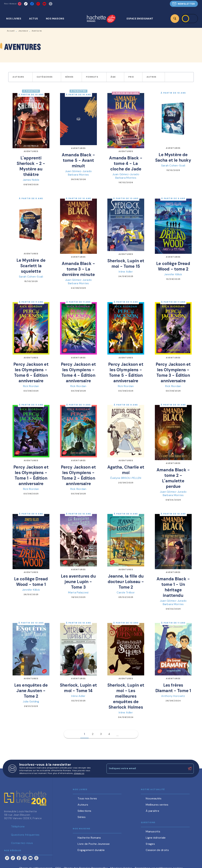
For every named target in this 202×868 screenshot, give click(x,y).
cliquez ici (79, 773)
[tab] (16, 19)
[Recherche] (175, 19)
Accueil (11, 31)
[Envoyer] (190, 769)
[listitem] (20, 4)
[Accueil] (101, 19)
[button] (184, 4)
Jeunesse (23, 31)
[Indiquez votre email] (146, 769)
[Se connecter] (189, 19)
